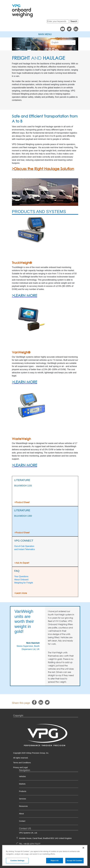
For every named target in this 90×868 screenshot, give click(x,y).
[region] (45, 855)
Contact (22, 821)
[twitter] (47, 702)
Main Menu (45, 34)
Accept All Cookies (75, 861)
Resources (23, 806)
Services (23, 799)
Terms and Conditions (22, 763)
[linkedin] (41, 702)
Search (74, 21)
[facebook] (34, 702)
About (21, 814)
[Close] (83, 848)
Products (23, 791)
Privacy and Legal (20, 767)
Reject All (55, 861)
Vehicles (22, 776)
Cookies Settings (17, 861)
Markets (22, 784)
